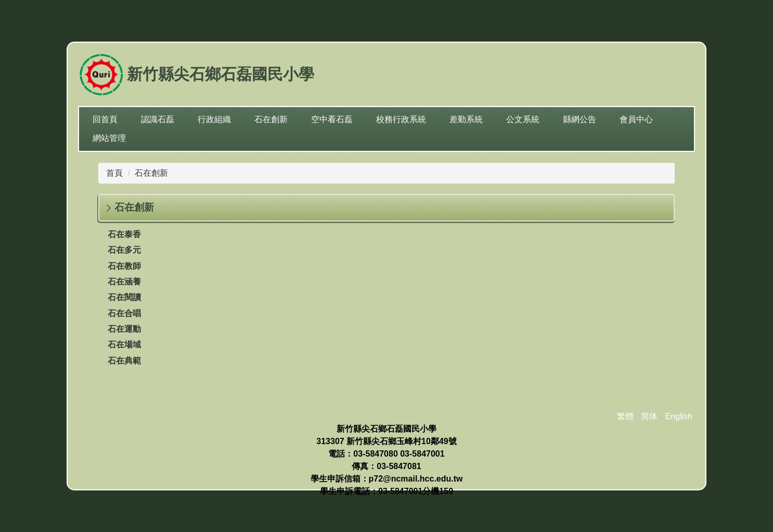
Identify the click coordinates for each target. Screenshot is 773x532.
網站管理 (109, 138)
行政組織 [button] (214, 119)
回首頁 (105, 119)
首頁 (114, 173)
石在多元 (124, 250)
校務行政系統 (401, 119)
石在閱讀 (124, 297)
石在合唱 (124, 313)
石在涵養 (124, 282)
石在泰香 (124, 234)
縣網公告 (579, 119)
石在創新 (151, 173)
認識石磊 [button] (158, 119)
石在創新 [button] (271, 119)
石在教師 (124, 266)
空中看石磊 (332, 119)
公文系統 (523, 119)
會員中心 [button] (636, 119)
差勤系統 (466, 119)
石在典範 (124, 361)
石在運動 (124, 329)
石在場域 (124, 345)
